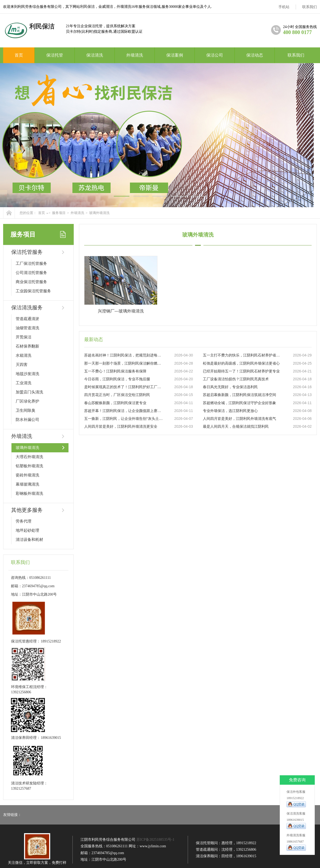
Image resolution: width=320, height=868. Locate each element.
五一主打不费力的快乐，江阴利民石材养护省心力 (242, 355)
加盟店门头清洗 (29, 392)
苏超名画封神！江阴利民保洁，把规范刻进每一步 (124, 355)
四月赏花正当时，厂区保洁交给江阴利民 (117, 395)
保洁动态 (255, 55)
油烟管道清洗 (27, 328)
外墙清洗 (124, 7)
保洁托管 (55, 55)
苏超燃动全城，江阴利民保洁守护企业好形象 (239, 403)
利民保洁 (87, 7)
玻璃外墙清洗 (99, 213)
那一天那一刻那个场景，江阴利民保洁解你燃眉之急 (124, 363)
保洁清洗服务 (27, 307)
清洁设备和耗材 (29, 540)
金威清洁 (106, 7)
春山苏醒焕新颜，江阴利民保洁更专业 (115, 403)
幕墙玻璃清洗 (27, 484)
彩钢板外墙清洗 (29, 493)
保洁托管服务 (27, 252)
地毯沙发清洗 (27, 374)
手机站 (284, 7)
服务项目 (59, 213)
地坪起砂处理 (27, 530)
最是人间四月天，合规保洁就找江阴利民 (236, 427)
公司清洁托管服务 (31, 273)
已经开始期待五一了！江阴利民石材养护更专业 (241, 371)
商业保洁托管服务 (31, 282)
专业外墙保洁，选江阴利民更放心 (230, 411)
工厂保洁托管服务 (31, 263)
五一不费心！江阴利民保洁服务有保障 (115, 371)
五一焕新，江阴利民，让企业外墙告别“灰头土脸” (124, 419)
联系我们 (310, 7)
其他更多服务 (27, 510)
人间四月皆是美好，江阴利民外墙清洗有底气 (239, 419)
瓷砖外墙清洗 (27, 475)
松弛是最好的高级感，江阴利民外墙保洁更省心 (241, 363)
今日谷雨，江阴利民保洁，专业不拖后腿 (117, 379)
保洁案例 (175, 55)
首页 (19, 55)
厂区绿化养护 (27, 401)
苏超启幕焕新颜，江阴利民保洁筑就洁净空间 (239, 395)
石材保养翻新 (27, 346)
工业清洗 (24, 383)
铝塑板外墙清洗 (29, 466)
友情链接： (12, 815)
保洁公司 (215, 55)
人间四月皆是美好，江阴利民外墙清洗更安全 (121, 427)
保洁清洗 (95, 55)
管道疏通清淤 (27, 319)
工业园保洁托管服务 (33, 291)
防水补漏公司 (27, 420)
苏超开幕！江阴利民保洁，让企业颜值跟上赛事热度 (124, 411)
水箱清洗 (24, 355)
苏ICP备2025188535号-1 (155, 840)
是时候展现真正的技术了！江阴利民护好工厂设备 (124, 387)
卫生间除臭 (25, 410)
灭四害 (22, 365)
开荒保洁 (24, 337)
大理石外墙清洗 (29, 457)
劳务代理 (24, 521)
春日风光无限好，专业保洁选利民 (230, 387)
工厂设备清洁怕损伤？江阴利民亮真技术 (236, 379)
